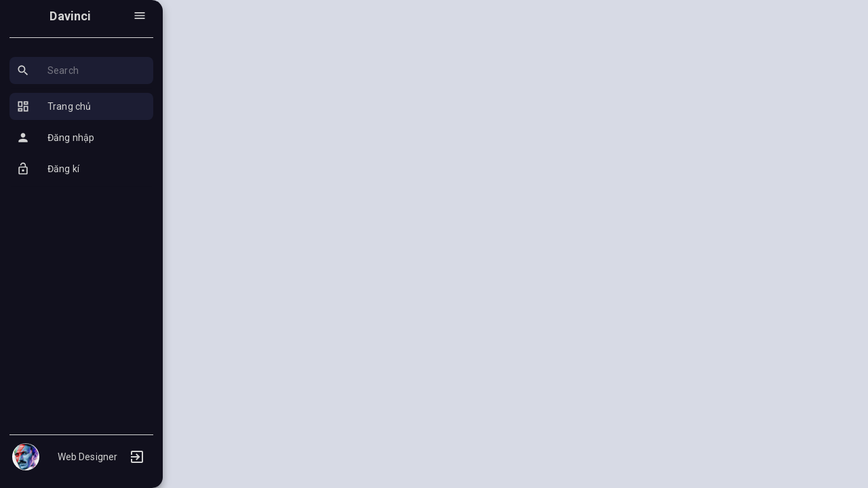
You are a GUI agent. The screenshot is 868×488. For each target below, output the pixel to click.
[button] (81, 70)
